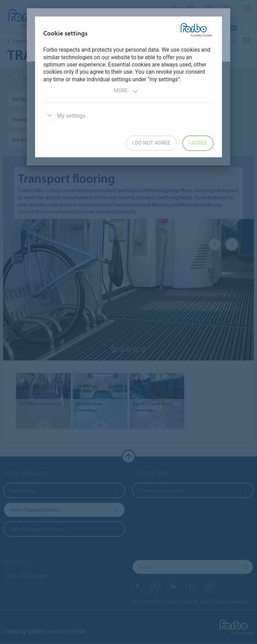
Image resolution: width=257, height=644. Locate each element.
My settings (64, 116)
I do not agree (151, 143)
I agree (198, 143)
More (126, 91)
